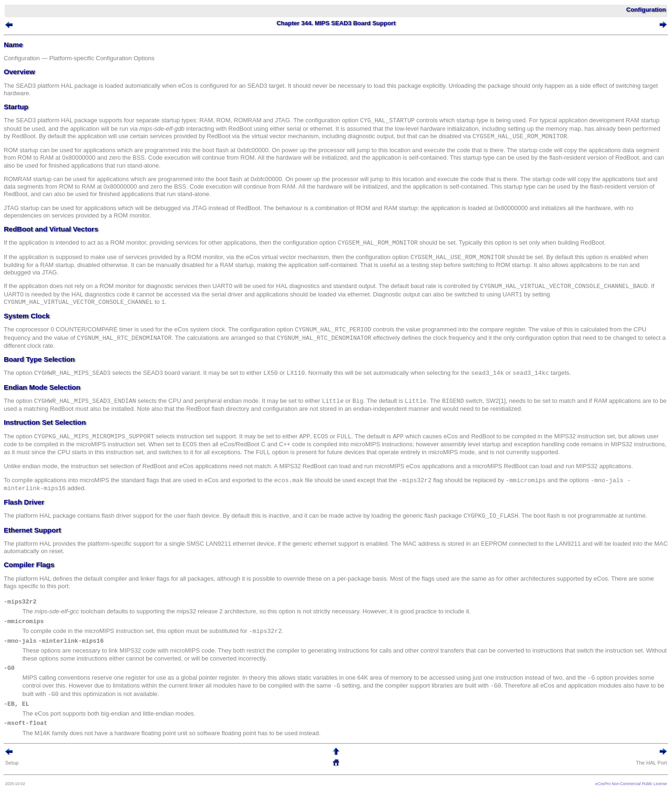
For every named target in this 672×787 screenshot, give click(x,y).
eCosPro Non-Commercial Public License (631, 784)
